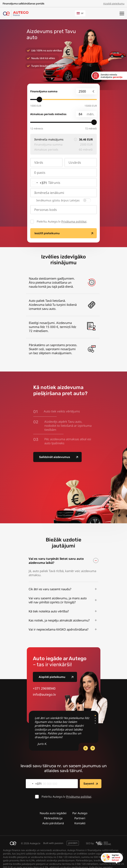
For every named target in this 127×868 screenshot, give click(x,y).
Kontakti (80, 823)
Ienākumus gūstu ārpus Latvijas (58, 200)
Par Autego (80, 813)
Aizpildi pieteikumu (114, 4)
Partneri (80, 818)
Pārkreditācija (53, 818)
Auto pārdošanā (53, 823)
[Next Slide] (86, 748)
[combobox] (39, 183)
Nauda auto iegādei (53, 813)
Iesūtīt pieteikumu (47, 233)
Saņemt (89, 784)
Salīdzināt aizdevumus (55, 457)
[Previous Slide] (93, 748)
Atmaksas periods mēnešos (48, 114)
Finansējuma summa (44, 91)
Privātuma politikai (74, 221)
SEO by (99, 843)
